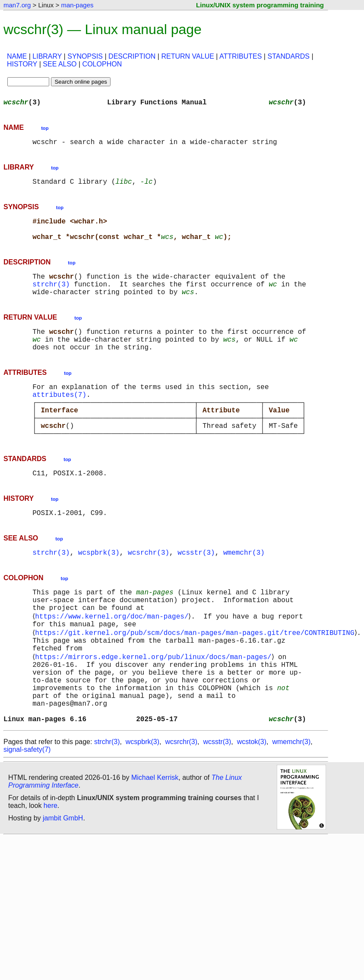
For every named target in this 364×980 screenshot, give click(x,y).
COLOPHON (102, 64)
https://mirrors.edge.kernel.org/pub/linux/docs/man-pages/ (155, 707)
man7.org (17, 5)
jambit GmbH (63, 883)
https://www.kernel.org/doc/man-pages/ (113, 660)
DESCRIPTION (132, 56)
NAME (17, 56)
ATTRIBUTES (241, 56)
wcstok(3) (252, 806)
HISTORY (22, 64)
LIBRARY (47, 56)
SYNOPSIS (85, 56)
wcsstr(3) (196, 590)
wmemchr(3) (244, 590)
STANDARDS (288, 56)
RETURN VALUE (187, 56)
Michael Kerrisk (155, 842)
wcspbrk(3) (99, 590)
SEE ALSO (60, 64)
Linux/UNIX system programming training (260, 5)
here (51, 870)
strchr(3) (51, 298)
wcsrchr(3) (149, 590)
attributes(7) (59, 418)
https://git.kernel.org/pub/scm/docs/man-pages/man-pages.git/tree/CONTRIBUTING (196, 679)
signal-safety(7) (27, 814)
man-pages (77, 5)
